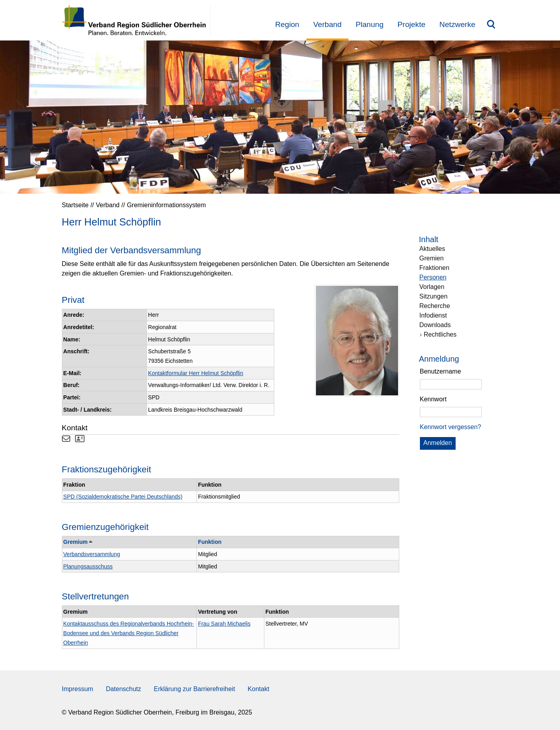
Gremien (432, 258)
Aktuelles (432, 249)
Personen (433, 277)
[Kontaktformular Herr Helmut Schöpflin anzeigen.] (66, 440)
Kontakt (258, 689)
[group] (459, 409)
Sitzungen (434, 296)
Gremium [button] (77, 542)
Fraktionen (435, 268)
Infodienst (433, 315)
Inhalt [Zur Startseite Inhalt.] (429, 239)
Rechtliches (440, 334)
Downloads (435, 325)
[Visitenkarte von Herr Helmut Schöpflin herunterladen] (80, 440)
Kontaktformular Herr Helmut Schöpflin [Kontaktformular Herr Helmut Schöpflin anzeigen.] (196, 373)
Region (287, 24)
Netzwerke (457, 24)
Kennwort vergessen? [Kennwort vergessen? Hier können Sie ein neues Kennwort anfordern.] (451, 427)
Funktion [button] (210, 542)
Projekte (412, 24)
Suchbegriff (491, 25)
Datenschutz (124, 689)
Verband (327, 24)
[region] (459, 399)
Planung (369, 24)
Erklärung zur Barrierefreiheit (195, 689)
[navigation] (459, 337)
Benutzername (441, 371)
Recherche (435, 306)
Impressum (78, 689)
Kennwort (433, 399)
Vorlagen (432, 287)
